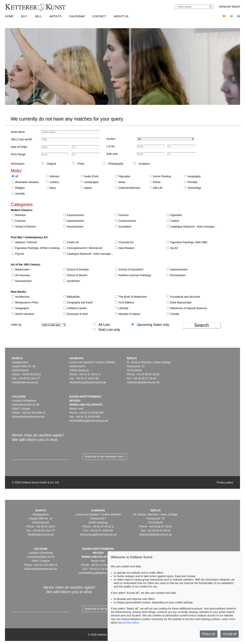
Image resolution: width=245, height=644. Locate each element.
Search (202, 325)
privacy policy (131, 623)
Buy (24, 16)
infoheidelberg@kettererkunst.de (89, 421)
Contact (99, 16)
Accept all (230, 634)
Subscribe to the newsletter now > (105, 457)
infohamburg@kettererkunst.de (88, 382)
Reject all (209, 634)
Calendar (77, 16)
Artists (55, 16)
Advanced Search (230, 7)
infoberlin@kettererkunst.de (143, 382)
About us (121, 16)
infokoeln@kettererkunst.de (28, 417)
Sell (38, 16)
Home (9, 16)
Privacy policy (225, 482)
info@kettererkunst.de (25, 382)
